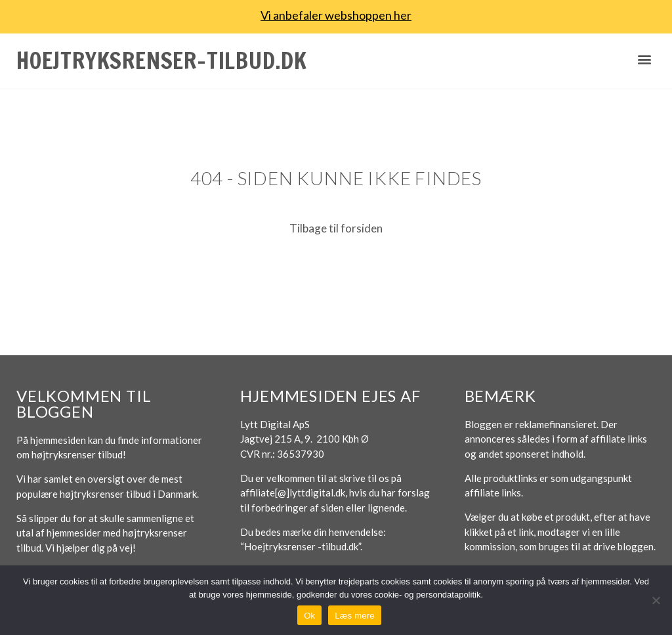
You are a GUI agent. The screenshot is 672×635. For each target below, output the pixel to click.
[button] (645, 59)
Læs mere (355, 616)
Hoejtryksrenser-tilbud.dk (162, 60)
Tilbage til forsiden (336, 228)
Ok (309, 616)
